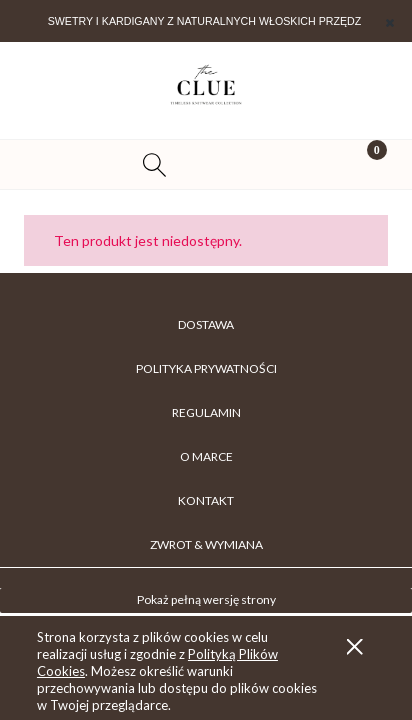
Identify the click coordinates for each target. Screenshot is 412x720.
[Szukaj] (154, 165)
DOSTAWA (206, 324)
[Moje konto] (257, 167)
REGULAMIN (206, 412)
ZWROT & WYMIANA (206, 544)
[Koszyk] (360, 165)
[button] (51, 165)
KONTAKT (206, 500)
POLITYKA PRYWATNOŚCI (206, 368)
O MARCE (206, 456)
